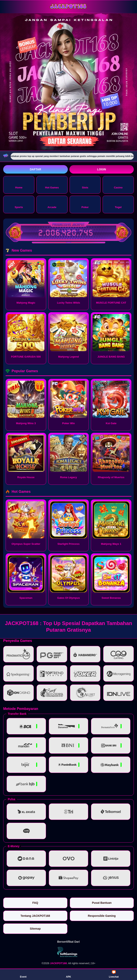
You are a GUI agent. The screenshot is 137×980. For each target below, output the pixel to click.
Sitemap (35, 929)
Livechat (114, 974)
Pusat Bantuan (102, 903)
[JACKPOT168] (69, 7)
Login (102, 169)
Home (19, 185)
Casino (118, 185)
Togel (118, 204)
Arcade (52, 204)
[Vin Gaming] (69, 952)
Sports (19, 204)
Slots (85, 185)
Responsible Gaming (102, 916)
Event (23, 974)
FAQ (35, 903)
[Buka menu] (7, 6)
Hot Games (52, 185)
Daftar (35, 169)
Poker (85, 204)
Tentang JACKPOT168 (35, 916)
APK (68, 974)
